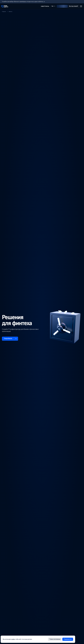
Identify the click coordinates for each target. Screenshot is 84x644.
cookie (13, 639)
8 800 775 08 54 (45, 6)
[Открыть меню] (81, 6)
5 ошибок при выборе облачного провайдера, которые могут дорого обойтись (24, 2)
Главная (4, 12)
